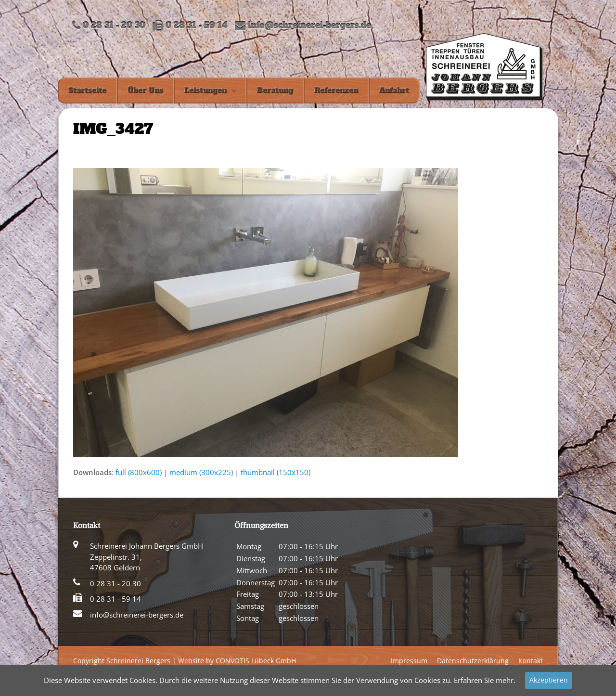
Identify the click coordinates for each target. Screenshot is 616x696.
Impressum (409, 661)
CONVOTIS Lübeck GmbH (256, 661)
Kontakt (531, 661)
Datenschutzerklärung (473, 661)
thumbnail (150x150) (276, 472)
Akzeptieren (549, 680)
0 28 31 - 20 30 (115, 583)
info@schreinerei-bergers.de (309, 26)
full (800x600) (139, 472)
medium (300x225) (201, 472)
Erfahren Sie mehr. (485, 680)
